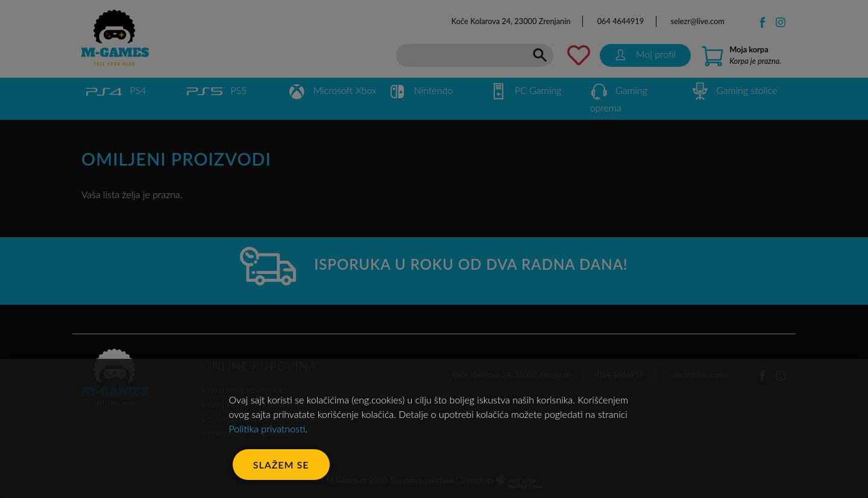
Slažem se (281, 465)
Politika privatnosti (267, 428)
